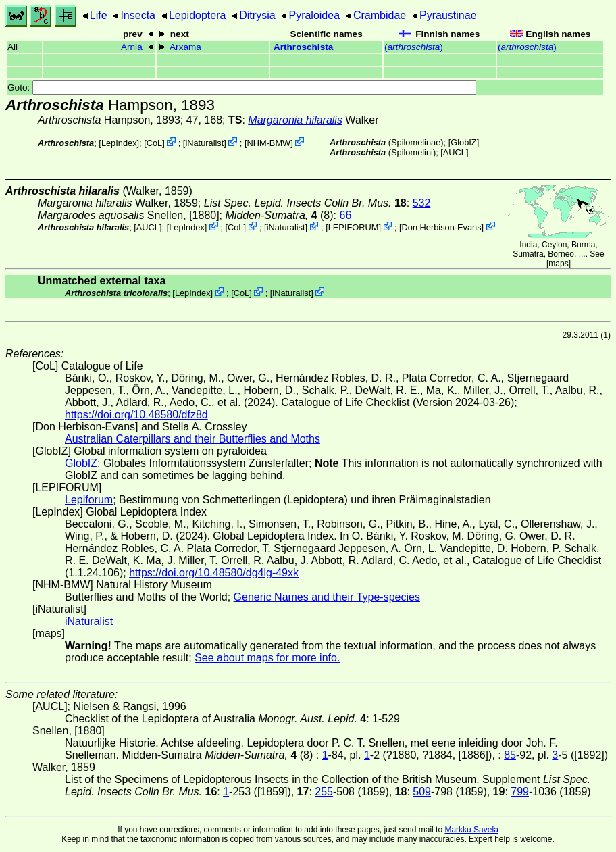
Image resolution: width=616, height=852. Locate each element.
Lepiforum (89, 500)
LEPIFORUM (354, 227)
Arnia (132, 47)
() (414, 47)
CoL (154, 143)
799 (520, 792)
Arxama (185, 47)
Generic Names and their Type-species (327, 597)
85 (510, 755)
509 (422, 792)
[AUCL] (454, 152)
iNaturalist (204, 143)
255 (324, 792)
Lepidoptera (198, 15)
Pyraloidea (314, 15)
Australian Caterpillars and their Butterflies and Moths (192, 439)
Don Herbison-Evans (442, 227)
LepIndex (119, 143)
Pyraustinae (448, 15)
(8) (280, 215)
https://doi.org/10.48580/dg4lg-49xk (214, 573)
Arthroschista (303, 47)
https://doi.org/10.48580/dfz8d (136, 415)
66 (345, 215)
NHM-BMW (268, 143)
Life (99, 15)
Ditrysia (257, 15)
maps (558, 264)
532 (422, 203)
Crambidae (380, 15)
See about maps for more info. (267, 658)
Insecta (138, 15)
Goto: (242, 87)
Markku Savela (471, 830)
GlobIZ (463, 142)
